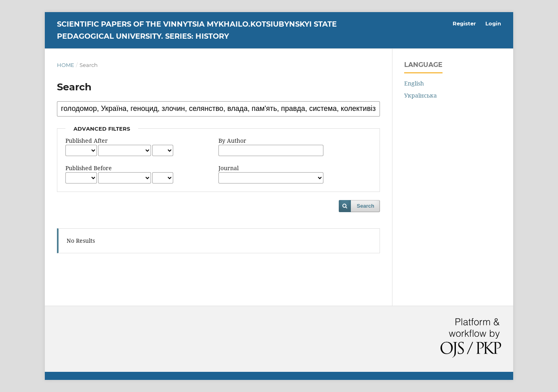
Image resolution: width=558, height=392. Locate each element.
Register (464, 23)
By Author (232, 141)
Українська (421, 95)
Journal (229, 168)
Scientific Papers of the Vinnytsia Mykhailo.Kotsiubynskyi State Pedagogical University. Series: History (197, 30)
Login (493, 23)
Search (366, 206)
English (414, 83)
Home (66, 65)
